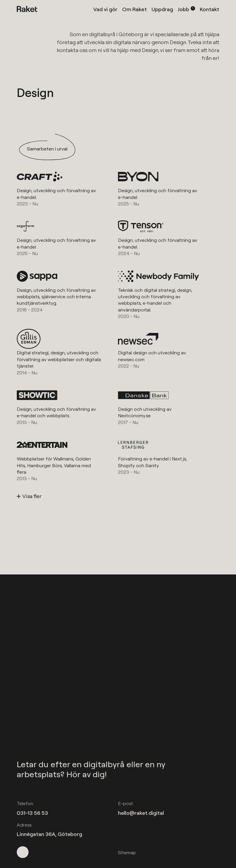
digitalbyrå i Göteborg (116, 34)
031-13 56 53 (32, 813)
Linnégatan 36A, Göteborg (49, 834)
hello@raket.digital (141, 813)
